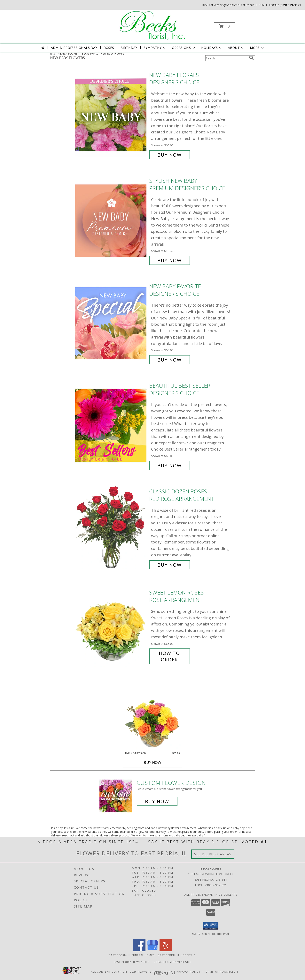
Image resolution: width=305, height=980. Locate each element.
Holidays (212, 48)
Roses (109, 48)
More (257, 48)
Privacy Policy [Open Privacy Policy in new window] (188, 971)
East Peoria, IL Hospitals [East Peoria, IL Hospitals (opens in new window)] (177, 955)
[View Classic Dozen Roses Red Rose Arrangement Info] (111, 528)
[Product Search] (226, 58)
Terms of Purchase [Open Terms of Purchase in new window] (220, 971)
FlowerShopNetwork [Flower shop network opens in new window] (155, 971)
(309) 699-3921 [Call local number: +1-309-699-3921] (290, 5)
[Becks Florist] (152, 25)
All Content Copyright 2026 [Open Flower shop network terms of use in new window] (114, 971)
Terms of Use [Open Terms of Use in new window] (165, 974)
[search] (251, 58)
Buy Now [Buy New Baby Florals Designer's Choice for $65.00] (170, 155)
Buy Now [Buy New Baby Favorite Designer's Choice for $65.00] (170, 360)
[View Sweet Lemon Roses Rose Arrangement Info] (111, 626)
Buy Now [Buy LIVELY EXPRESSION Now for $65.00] (152, 762)
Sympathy (155, 48)
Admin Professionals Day (74, 48)
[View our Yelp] (166, 950)
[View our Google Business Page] (152, 950)
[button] (224, 26)
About (236, 48)
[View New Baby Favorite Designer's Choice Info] (111, 323)
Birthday (129, 48)
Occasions (184, 48)
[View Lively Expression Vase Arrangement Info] (152, 716)
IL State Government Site (172, 962)
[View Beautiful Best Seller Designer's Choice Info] (111, 426)
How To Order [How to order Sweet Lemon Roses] (169, 656)
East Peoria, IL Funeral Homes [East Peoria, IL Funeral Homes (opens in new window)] (132, 955)
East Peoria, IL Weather (132, 962)
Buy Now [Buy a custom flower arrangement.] (157, 801)
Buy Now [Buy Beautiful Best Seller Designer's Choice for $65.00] (170, 465)
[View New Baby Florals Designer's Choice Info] (111, 115)
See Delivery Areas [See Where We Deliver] (213, 854)
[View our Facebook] (139, 950)
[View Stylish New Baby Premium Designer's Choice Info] (111, 221)
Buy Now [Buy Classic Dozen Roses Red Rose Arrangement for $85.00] (170, 565)
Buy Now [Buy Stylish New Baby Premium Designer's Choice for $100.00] (170, 260)
